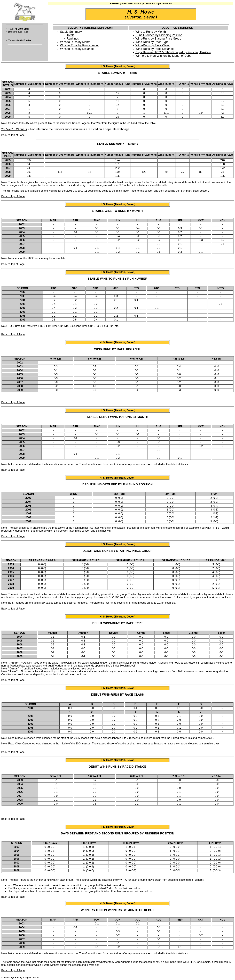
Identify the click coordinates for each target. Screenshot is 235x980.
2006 (8, 105)
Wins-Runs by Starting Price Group (158, 39)
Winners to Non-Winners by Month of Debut (164, 56)
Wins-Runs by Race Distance (155, 49)
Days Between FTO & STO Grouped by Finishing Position (173, 52)
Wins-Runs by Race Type (152, 42)
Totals (70, 35)
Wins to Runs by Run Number (79, 45)
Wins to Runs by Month (75, 42)
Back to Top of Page (13, 135)
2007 (8, 109)
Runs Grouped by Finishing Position (159, 35)
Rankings (73, 39)
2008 (8, 113)
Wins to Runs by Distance (77, 49)
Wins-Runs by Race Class (153, 45)
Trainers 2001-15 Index (20, 40)
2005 (8, 101)
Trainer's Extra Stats (19, 29)
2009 (8, 117)
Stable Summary (71, 32)
